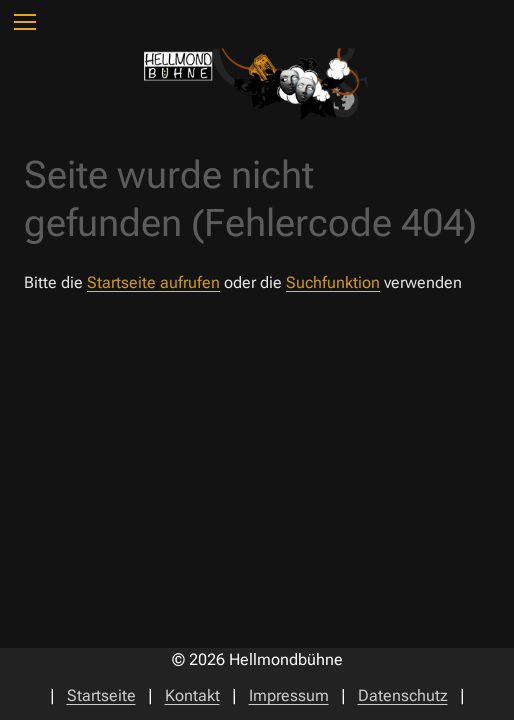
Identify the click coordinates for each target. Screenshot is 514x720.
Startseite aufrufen (153, 282)
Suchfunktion (333, 282)
